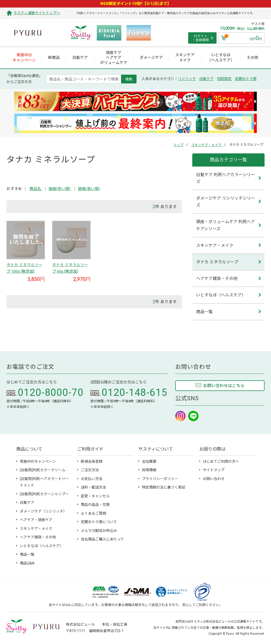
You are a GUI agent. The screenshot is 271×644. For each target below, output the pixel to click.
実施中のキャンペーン (38, 461)
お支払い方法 (92, 479)
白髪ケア (206, 79)
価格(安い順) (60, 189)
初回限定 (224, 79)
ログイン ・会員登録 (200, 38)
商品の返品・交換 (95, 505)
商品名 (36, 189)
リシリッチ (187, 79)
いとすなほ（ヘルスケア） (221, 295)
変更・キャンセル (95, 496)
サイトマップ (214, 470)
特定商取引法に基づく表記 (164, 487)
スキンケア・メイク (207, 145)
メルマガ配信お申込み (99, 531)
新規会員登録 (92, 461)
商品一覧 (204, 312)
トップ (178, 145)
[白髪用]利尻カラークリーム (43, 470)
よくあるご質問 (93, 513)
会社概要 (149, 461)
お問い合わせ (214, 479)
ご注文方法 (90, 470)
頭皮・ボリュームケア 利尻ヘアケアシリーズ (226, 225)
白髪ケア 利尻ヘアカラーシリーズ (226, 178)
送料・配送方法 (93, 487)
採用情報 (149, 470)
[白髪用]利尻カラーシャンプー (44, 494)
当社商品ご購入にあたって (102, 539)
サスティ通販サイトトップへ (37, 13)
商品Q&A (27, 563)
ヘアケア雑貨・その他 (217, 278)
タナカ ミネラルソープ (217, 262)
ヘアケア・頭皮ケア (36, 520)
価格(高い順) (89, 189)
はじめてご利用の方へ (221, 461)
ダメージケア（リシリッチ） (43, 511)
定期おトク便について (99, 522)
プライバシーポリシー (160, 479)
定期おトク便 (246, 79)
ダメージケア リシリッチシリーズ (226, 202)
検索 (129, 79)
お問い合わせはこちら (224, 386)
